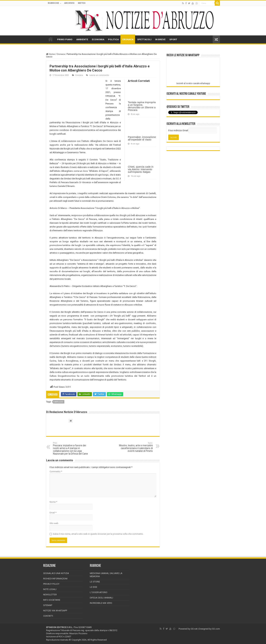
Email (53, 513)
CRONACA (128, 39)
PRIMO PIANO (65, 39)
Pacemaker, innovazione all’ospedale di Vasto (142, 138)
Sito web (54, 523)
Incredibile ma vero (101, 603)
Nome (53, 502)
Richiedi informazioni (55, 579)
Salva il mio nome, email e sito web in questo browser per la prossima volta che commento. (98, 534)
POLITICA (113, 39)
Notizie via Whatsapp (55, 611)
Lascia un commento (99, 75)
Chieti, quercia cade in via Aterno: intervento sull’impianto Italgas (141, 169)
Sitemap (48, 605)
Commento (56, 471)
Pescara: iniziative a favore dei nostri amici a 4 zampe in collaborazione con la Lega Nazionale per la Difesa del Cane (71, 448)
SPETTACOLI (144, 39)
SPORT (173, 39)
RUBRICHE (53, 3)
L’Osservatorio (99, 592)
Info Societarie (52, 600)
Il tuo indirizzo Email (178, 130)
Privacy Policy (51, 584)
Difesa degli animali (101, 598)
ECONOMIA (98, 39)
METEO (82, 3)
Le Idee (94, 587)
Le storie (95, 582)
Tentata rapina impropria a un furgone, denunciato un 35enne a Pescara (142, 106)
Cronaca (61, 54)
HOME (51, 39)
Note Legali (50, 589)
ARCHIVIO (69, 3)
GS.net (194, 629)
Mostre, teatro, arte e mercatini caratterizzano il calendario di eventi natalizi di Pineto (135, 447)
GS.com (216, 629)
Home (50, 54)
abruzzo (59, 402)
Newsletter (50, 595)
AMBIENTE (82, 39)
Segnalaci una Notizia (56, 573)
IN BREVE (160, 39)
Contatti (48, 616)
